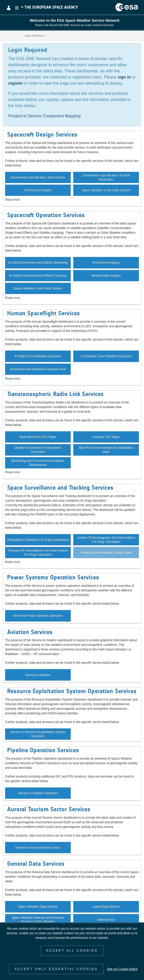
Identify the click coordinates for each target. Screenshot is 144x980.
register (16, 83)
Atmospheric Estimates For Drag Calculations (38, 540)
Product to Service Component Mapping (44, 116)
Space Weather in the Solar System (106, 190)
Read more (13, 200)
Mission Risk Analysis (106, 276)
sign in (124, 77)
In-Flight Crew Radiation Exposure (38, 356)
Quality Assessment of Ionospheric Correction (38, 450)
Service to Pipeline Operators (38, 793)
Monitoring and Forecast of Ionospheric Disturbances (38, 463)
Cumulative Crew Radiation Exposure (106, 356)
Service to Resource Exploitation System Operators (38, 734)
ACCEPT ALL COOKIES (72, 951)
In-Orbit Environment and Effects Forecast (38, 276)
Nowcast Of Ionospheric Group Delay (106, 553)
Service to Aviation (38, 675)
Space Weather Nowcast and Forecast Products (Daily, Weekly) (38, 920)
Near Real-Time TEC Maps (38, 437)
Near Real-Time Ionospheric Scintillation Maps (106, 450)
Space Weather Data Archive (38, 907)
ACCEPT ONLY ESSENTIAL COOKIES (56, 969)
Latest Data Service (106, 907)
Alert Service (106, 920)
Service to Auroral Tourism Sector (38, 848)
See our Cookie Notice (122, 969)
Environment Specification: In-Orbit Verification (106, 177)
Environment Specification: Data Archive (38, 177)
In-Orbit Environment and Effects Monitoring (38, 263)
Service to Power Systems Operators (38, 616)
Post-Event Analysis (38, 190)
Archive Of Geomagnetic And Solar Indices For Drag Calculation (106, 540)
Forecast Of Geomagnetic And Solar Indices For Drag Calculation (38, 553)
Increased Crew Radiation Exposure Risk (38, 369)
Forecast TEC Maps (106, 437)
